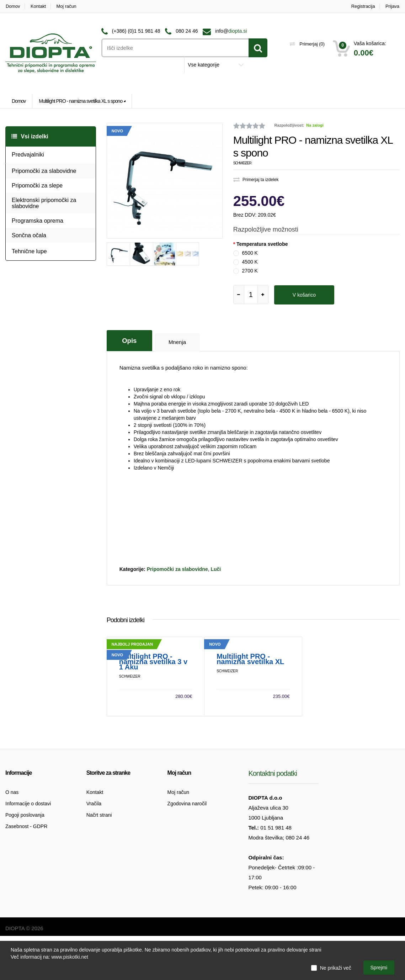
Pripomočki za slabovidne (177, 569)
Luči (216, 569)
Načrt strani (99, 859)
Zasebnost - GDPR (26, 870)
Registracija (363, 6)
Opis (130, 340)
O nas (12, 836)
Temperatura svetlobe (262, 244)
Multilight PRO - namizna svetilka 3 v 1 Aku (153, 706)
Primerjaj (307, 44)
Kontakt (39, 6)
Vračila (94, 848)
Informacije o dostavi (28, 848)
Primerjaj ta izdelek (256, 180)
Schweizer (242, 163)
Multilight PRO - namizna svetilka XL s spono (81, 101)
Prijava (393, 6)
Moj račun (67, 6)
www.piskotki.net (70, 957)
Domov (13, 6)
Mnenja (178, 342)
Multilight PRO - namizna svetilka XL (250, 703)
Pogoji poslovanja (25, 859)
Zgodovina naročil (187, 848)
